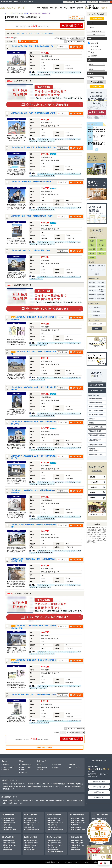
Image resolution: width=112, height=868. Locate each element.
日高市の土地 (6, 847)
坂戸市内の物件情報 (31, 815)
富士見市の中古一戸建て (55, 843)
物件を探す (6, 765)
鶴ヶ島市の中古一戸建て (77, 820)
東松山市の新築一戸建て (55, 818)
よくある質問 (66, 786)
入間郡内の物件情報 (76, 837)
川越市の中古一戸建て (9, 820)
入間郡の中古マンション (77, 845)
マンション (101, 270)
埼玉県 (91, 28)
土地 (45, 33)
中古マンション (38, 33)
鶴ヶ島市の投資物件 (76, 827)
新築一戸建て (20, 33)
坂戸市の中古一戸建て (31, 820)
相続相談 (91, 423)
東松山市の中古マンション (55, 823)
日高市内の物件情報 (8, 837)
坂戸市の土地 (29, 825)
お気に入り (81, 2)
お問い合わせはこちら (99, 787)
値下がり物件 (92, 295)
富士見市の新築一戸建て (55, 841)
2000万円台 (101, 283)
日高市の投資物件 (8, 850)
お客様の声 (72, 765)
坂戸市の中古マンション (32, 823)
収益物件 (50, 33)
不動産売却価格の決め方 (95, 445)
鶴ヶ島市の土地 (75, 825)
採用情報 (80, 8)
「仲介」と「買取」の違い (96, 427)
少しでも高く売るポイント (18, 784)
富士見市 (102, 253)
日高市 (102, 249)
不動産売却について (26, 765)
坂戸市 (102, 241)
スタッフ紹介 (64, 8)
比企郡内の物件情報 (31, 837)
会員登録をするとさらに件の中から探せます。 (49, 25)
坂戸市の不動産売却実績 (95, 399)
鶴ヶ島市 (102, 245)
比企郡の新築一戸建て (31, 841)
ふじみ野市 (92, 249)
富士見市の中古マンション (55, 845)
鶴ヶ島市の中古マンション (78, 823)
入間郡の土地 (74, 847)
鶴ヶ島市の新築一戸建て (77, 818)
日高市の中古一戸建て (9, 843)
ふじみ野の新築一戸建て (100, 818)
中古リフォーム (79, 801)
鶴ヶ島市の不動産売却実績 (96, 407)
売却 (51, 8)
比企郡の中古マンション (32, 845)
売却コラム (24, 772)
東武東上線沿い (101, 295)
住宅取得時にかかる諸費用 (55, 801)
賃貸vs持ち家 (41, 801)
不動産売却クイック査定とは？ (94, 450)
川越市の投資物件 (8, 827)
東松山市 (92, 245)
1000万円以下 (92, 291)
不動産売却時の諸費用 (95, 431)
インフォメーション (74, 767)
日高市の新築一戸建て (9, 841)
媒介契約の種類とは (77, 786)
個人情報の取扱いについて (52, 862)
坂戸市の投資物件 (30, 827)
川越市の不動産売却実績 (95, 403)
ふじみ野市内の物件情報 (100, 815)
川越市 (92, 241)
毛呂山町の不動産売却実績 (96, 415)
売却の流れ (92, 419)
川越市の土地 (6, 825)
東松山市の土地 (52, 825)
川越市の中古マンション (9, 823)
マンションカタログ (8, 767)
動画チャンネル (43, 767)
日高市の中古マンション (9, 845)
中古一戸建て (29, 33)
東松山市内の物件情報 (54, 815)
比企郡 (92, 253)
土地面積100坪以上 (101, 291)
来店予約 (41, 770)
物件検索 (45, 8)
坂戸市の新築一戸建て (31, 818)
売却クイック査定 (25, 767)
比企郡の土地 (29, 847)
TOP (39, 8)
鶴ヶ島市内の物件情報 (77, 815)
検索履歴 (104, 2)
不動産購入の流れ (8, 801)
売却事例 (23, 770)
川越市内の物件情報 (8, 815)
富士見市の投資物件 (54, 850)
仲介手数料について (8, 789)
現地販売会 (6, 770)
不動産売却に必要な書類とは (97, 435)
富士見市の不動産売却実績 (55, 852)
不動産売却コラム (97, 391)
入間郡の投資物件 (76, 850)
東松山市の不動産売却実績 (96, 411)
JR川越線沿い (92, 299)
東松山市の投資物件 (54, 827)
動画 (56, 8)
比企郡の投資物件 (30, 850)
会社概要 (72, 8)
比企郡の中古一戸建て (31, 843)
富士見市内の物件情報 (54, 837)
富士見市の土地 (52, 847)
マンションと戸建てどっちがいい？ (25, 801)
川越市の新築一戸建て (9, 818)
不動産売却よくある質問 (95, 455)
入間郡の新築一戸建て (77, 841)
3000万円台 (92, 287)
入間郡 (92, 257)
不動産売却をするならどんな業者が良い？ (95, 440)
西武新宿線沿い (101, 299)
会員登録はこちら (99, 797)
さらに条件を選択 (97, 82)
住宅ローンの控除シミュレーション (12, 803)
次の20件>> (80, 42)
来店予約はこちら (99, 792)
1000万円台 (92, 283)
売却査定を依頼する (97, 385)
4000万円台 (101, 287)
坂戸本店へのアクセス (99, 782)
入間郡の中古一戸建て (77, 843)
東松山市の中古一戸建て (55, 820)
